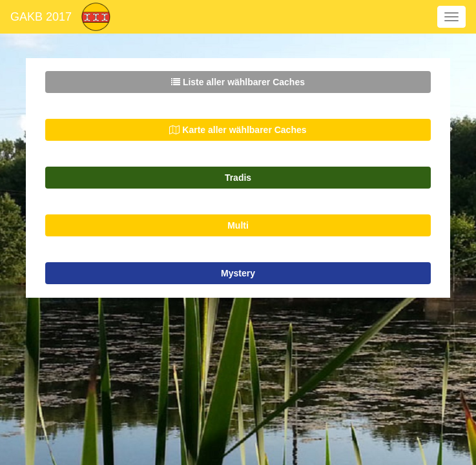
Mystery (238, 273)
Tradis (238, 178)
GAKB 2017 (41, 17)
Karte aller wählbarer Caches (238, 130)
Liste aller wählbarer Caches (238, 82)
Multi (238, 225)
